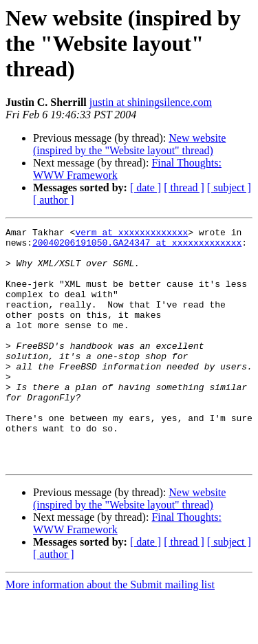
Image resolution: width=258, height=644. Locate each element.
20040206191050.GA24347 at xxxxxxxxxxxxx (137, 246)
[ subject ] (229, 187)
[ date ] (146, 187)
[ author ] (54, 200)
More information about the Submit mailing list (110, 632)
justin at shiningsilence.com (151, 102)
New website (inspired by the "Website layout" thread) (129, 144)
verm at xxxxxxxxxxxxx (131, 234)
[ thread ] (184, 187)
